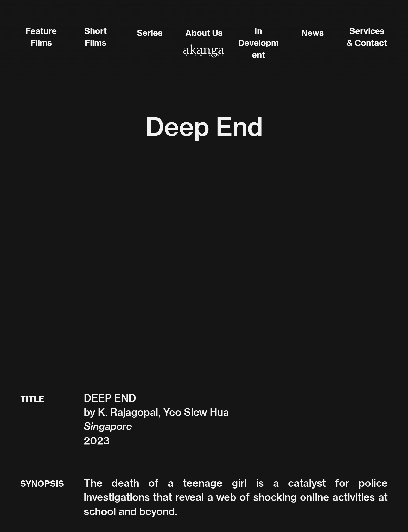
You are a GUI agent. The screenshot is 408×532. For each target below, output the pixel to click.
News (313, 33)
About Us (204, 33)
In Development (258, 43)
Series (150, 33)
